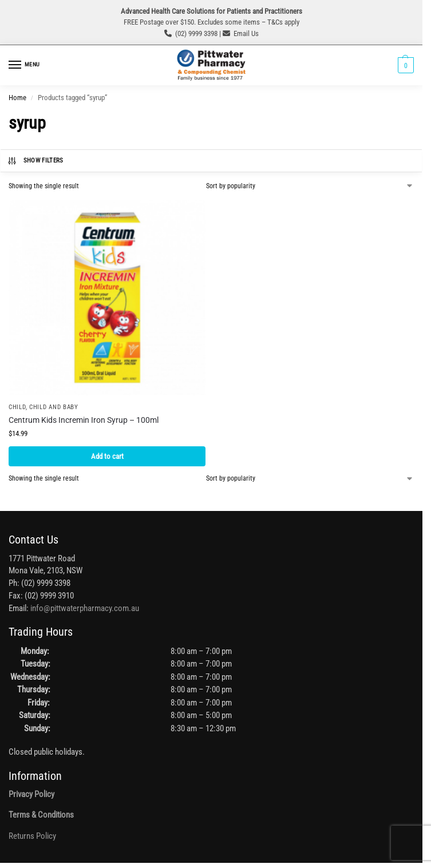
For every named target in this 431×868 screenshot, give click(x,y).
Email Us (246, 33)
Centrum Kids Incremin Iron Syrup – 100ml (84, 420)
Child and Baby (54, 407)
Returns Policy (32, 836)
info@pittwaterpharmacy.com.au (85, 609)
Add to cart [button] (107, 456)
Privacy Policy (31, 794)
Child (17, 407)
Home (17, 98)
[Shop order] (310, 186)
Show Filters (35, 161)
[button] (404, 65)
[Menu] (26, 65)
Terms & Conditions (41, 815)
